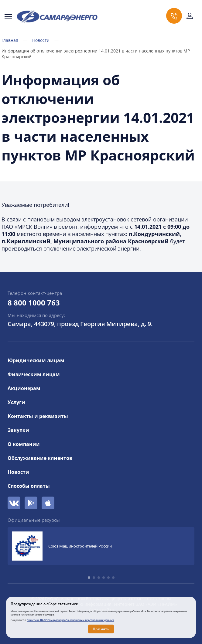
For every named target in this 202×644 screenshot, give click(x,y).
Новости (45, 40)
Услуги (16, 402)
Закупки (18, 430)
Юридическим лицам (36, 360)
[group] (101, 546)
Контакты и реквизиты (38, 416)
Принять (101, 629)
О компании (24, 444)
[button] (89, 578)
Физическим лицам (34, 374)
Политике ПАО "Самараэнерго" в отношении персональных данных (70, 620)
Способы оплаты (29, 486)
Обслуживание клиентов (40, 458)
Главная (14, 40)
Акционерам (24, 388)
